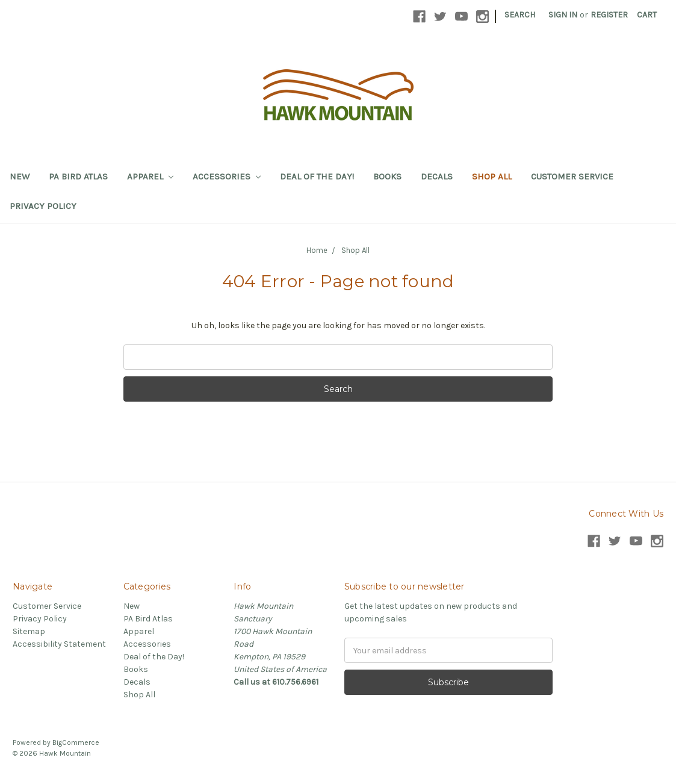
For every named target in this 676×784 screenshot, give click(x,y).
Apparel (150, 176)
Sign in (563, 15)
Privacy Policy (43, 206)
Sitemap (29, 631)
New (20, 176)
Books (387, 176)
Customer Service (572, 176)
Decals (437, 176)
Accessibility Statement (59, 644)
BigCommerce (76, 742)
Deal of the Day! (317, 176)
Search (520, 15)
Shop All (492, 176)
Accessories (227, 176)
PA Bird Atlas (78, 176)
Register (609, 15)
